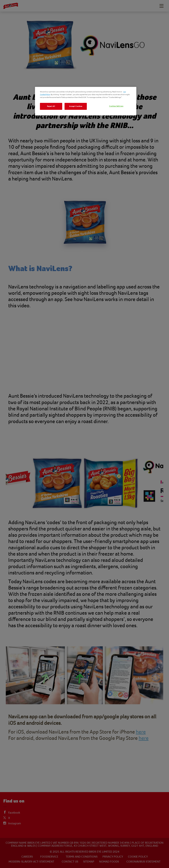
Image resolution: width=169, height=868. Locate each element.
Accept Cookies (76, 106)
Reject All (51, 106)
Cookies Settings (116, 106)
